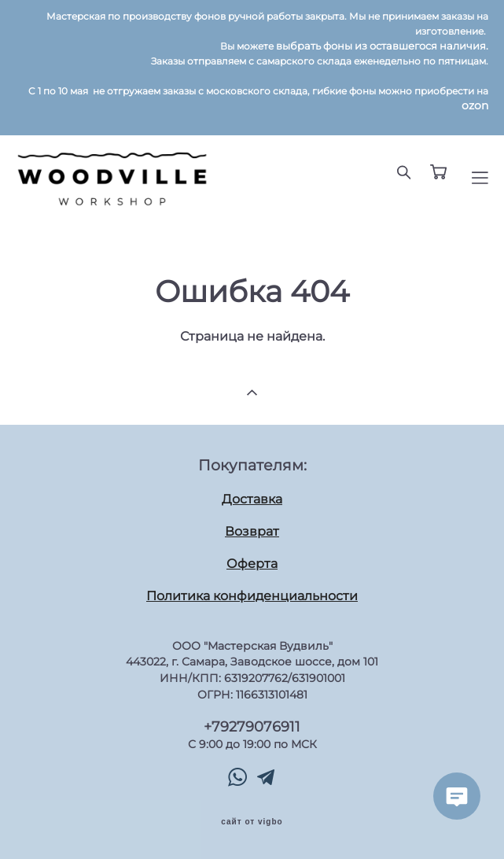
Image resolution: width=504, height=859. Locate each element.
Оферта (252, 564)
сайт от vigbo (252, 822)
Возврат (252, 531)
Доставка (252, 499)
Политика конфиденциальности (252, 596)
